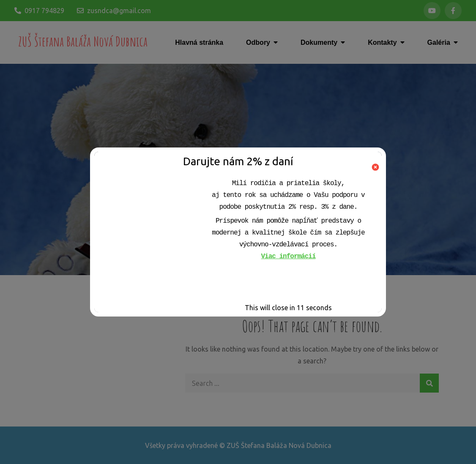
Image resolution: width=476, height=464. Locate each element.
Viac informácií (288, 257)
